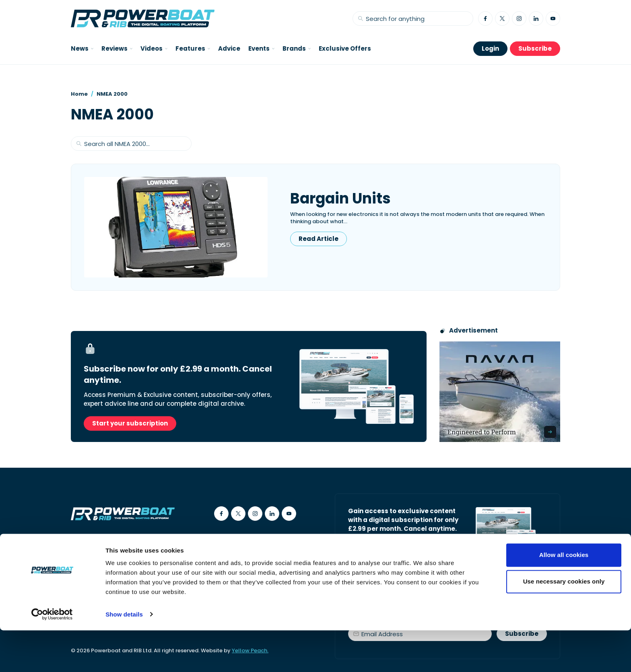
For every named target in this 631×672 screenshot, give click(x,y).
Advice (229, 48)
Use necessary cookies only (564, 623)
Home (79, 94)
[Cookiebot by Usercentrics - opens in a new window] (52, 656)
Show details (124, 656)
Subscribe (535, 48)
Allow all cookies (564, 597)
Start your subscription (130, 423)
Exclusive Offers (345, 48)
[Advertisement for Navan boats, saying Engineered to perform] (500, 392)
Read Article (319, 239)
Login (490, 48)
